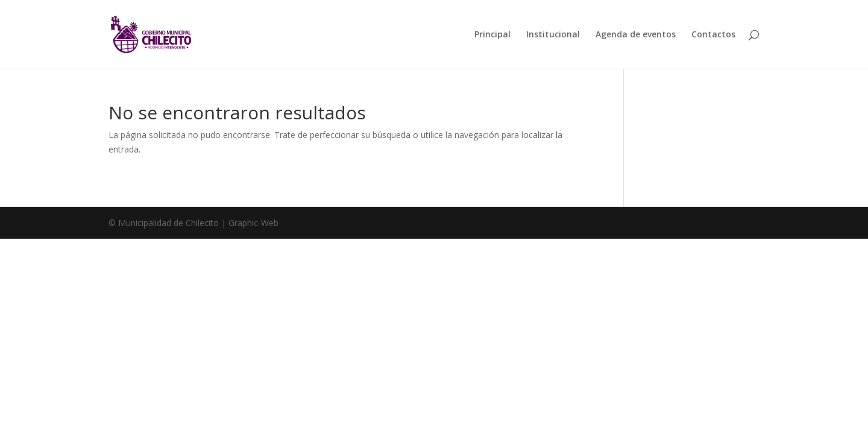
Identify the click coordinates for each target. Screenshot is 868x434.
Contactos (713, 35)
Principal (492, 35)
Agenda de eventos (636, 35)
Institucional (553, 35)
